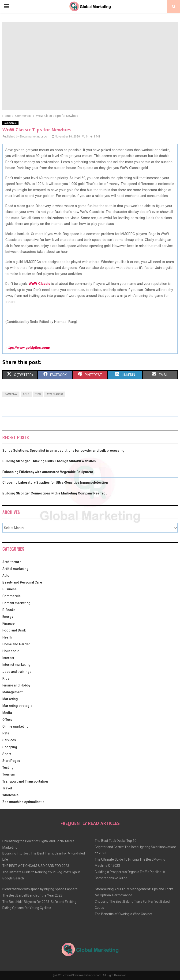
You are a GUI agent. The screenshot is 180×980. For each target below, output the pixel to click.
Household (11, 651)
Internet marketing (16, 665)
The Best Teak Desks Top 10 (116, 841)
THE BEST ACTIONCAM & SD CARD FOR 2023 (36, 866)
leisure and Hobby (16, 685)
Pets (6, 733)
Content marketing (16, 603)
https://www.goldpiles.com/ (28, 348)
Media (7, 713)
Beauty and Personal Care (22, 582)
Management (12, 692)
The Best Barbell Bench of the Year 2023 (32, 895)
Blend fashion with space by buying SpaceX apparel (40, 889)
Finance (8, 623)
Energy (8, 617)
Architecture (12, 562)
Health (7, 637)
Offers (7, 720)
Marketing (10, 699)
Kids (6, 678)
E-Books (9, 610)
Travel (7, 788)
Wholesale (10, 795)
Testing (8, 768)
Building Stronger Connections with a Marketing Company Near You (55, 493)
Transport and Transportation (25, 781)
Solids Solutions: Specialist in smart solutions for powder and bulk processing (63, 451)
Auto (6, 576)
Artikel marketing (15, 569)
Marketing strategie (17, 706)
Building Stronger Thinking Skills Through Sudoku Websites (49, 461)
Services (9, 740)
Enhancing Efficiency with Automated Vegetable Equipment (48, 472)
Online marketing (15, 726)
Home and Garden (16, 644)
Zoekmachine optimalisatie (23, 802)
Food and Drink (14, 630)
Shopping (10, 747)
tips (38, 394)
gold (26, 394)
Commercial (10, 123)
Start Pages (11, 761)
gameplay (11, 394)
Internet (8, 658)
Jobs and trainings (17, 672)
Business (9, 589)
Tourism (9, 774)
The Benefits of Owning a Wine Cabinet (124, 914)
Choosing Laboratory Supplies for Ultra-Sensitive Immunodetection (55, 482)
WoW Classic (55, 394)
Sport (7, 754)
